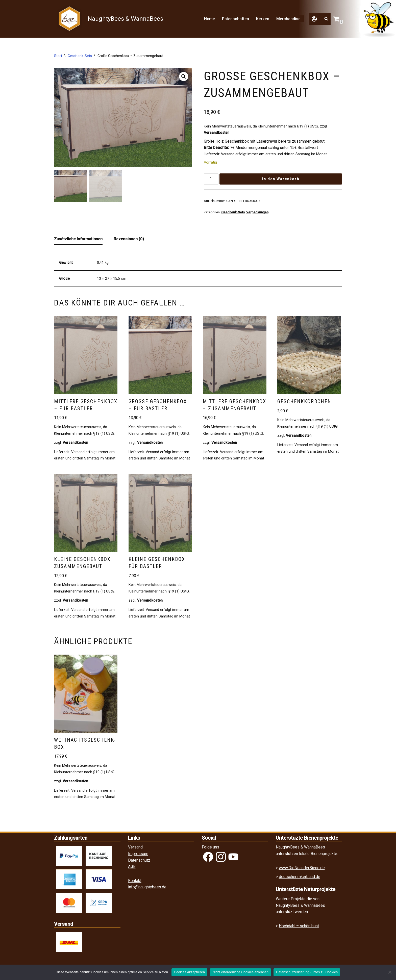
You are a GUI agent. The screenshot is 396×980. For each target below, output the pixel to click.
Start (58, 56)
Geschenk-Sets (80, 56)
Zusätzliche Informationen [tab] (79, 239)
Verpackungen (257, 213)
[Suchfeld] (326, 19)
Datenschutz (139, 862)
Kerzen (263, 19)
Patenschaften (235, 19)
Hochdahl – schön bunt (299, 927)
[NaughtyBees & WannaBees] (109, 19)
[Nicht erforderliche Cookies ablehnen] (390, 972)
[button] (315, 23)
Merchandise (288, 19)
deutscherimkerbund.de (300, 878)
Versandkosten (217, 133)
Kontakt (135, 882)
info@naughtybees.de (147, 889)
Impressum (138, 855)
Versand (135, 849)
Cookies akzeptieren (190, 972)
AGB (132, 868)
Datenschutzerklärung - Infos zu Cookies (307, 972)
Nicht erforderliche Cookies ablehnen (240, 972)
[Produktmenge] (211, 179)
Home (209, 19)
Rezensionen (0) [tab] (130, 239)
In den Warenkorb (281, 179)
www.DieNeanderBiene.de (302, 869)
